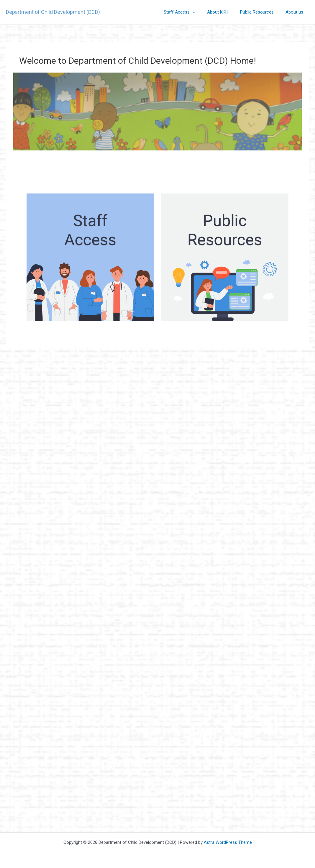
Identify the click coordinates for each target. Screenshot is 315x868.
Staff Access (190, 12)
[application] (203, 12)
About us (296, 12)
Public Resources (261, 12)
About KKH (225, 12)
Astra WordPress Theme (228, 842)
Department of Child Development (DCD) (53, 12)
